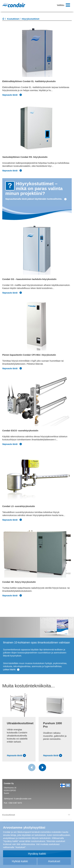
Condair (14, 5)
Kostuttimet (13, 19)
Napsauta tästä (12, 95)
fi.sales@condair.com (23, 799)
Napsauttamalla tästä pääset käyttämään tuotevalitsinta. (36, 199)
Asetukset (54, 861)
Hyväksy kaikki (37, 854)
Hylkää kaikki (20, 861)
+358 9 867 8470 (15, 803)
